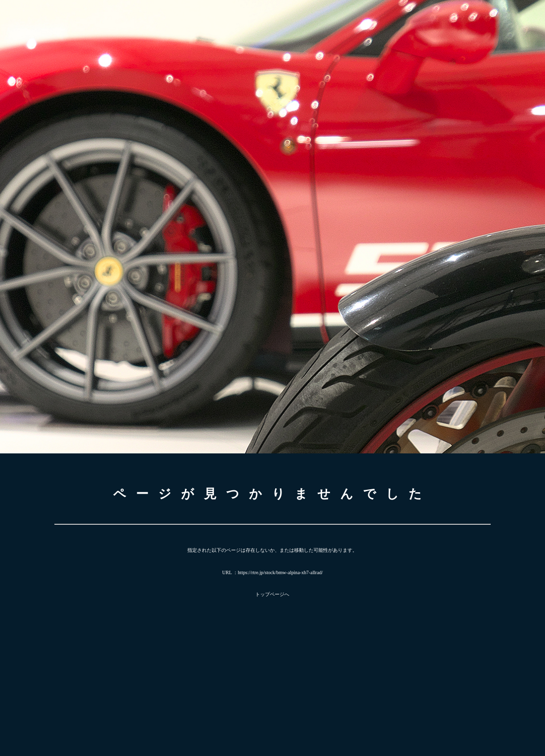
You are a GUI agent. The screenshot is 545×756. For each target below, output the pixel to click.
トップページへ (272, 594)
